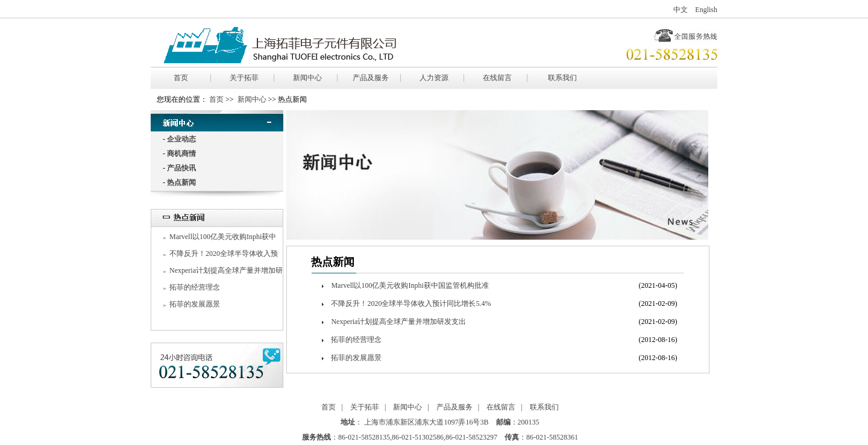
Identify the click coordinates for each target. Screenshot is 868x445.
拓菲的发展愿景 (195, 304)
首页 (181, 78)
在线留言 (497, 78)
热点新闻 (181, 182)
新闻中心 (307, 78)
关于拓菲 (244, 78)
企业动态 (181, 139)
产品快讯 (181, 168)
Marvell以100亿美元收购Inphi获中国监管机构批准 (410, 285)
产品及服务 (371, 78)
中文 (681, 10)
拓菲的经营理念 (195, 287)
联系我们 (562, 78)
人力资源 (434, 78)
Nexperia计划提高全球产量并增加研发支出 (398, 322)
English (706, 10)
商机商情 (181, 154)
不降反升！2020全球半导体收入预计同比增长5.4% (411, 303)
